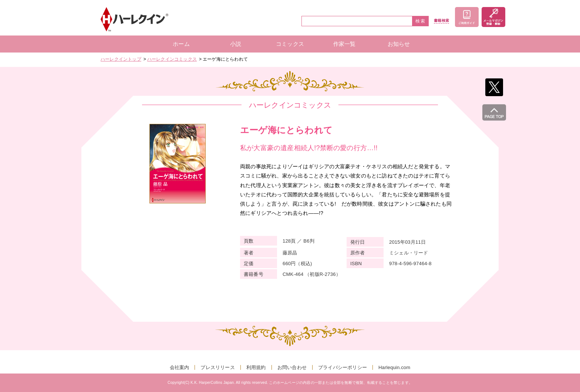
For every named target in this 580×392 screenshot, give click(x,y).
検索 (421, 21)
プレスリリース (217, 367)
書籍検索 (441, 21)
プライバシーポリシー (343, 367)
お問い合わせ (292, 367)
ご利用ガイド (467, 17)
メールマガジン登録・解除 (493, 17)
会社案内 (180, 367)
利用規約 (256, 367)
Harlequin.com (394, 367)
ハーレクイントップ (121, 59)
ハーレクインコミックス (172, 59)
